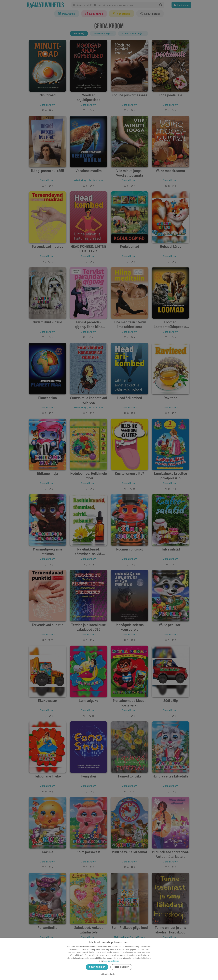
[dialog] (109, 959)
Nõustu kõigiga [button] (97, 967)
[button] (109, 974)
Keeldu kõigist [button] (121, 967)
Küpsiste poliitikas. (111, 961)
